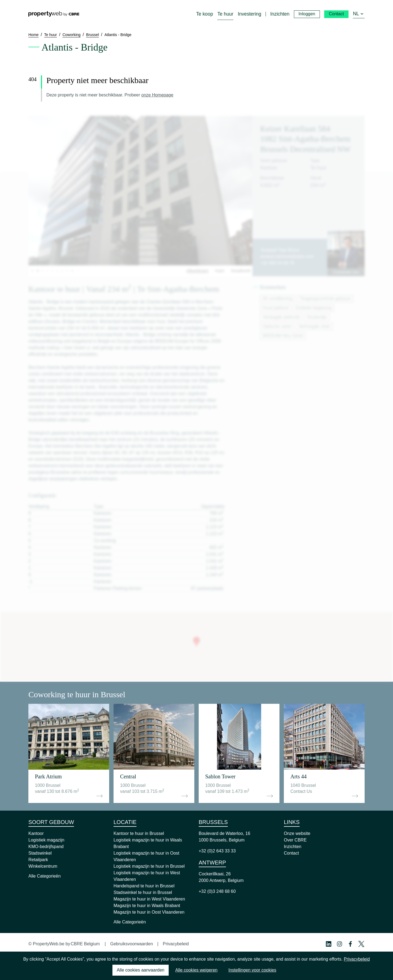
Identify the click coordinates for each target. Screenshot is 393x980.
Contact (291, 853)
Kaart (220, 271)
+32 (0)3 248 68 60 (217, 891)
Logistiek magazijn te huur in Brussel (149, 866)
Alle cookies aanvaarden (141, 970)
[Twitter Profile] (361, 944)
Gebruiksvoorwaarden (132, 944)
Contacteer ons (346, 272)
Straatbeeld (241, 271)
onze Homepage (157, 95)
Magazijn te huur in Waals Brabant (147, 906)
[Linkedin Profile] (329, 944)
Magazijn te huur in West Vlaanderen (149, 899)
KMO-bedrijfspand (46, 847)
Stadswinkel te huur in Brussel (143, 892)
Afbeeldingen (198, 271)
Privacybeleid (176, 944)
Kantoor (36, 833)
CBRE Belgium (85, 944)
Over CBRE (295, 840)
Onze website (297, 833)
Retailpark (38, 860)
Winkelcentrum (43, 866)
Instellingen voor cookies (252, 970)
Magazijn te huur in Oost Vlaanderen (149, 912)
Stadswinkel (40, 853)
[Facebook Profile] (350, 944)
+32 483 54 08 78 (277, 263)
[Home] (54, 14)
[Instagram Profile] (340, 944)
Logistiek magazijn (46, 840)
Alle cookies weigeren (196, 970)
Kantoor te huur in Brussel (139, 833)
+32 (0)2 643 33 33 (217, 851)
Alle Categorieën (44, 876)
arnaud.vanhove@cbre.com (287, 256)
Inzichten (293, 847)
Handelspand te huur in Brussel (144, 886)
